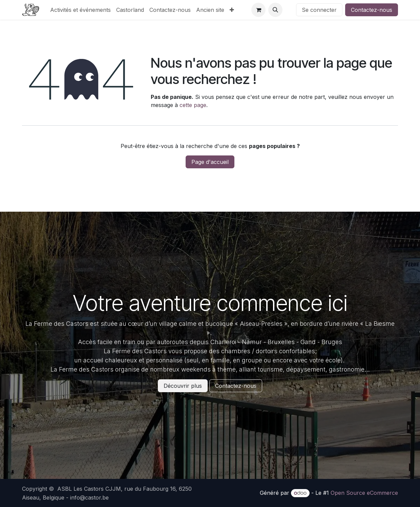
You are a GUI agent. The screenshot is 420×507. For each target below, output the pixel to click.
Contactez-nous (372, 10)
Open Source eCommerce (364, 493)
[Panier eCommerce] (258, 10)
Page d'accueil (210, 162)
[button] (275, 10)
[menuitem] (80, 10)
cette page (193, 105)
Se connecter (319, 10)
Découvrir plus (183, 386)
